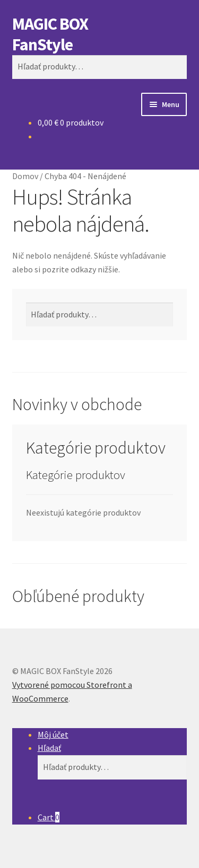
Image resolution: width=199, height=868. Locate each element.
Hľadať (49, 748)
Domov (25, 176)
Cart (49, 817)
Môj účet (53, 734)
